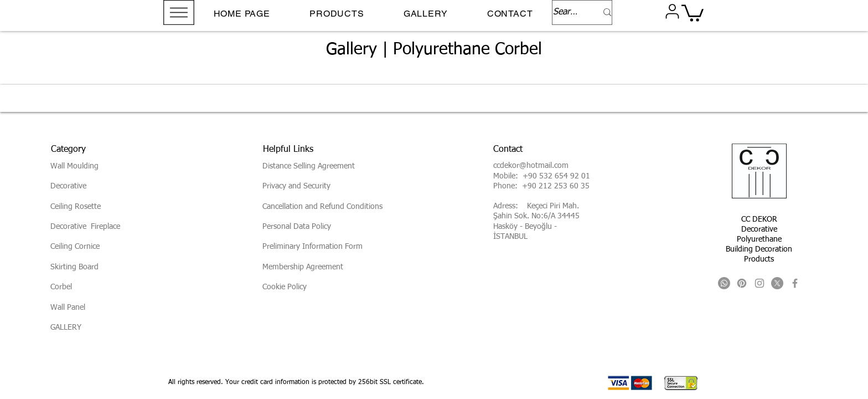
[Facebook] (795, 283)
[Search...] (567, 12)
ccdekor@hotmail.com (531, 166)
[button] (179, 12)
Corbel (61, 287)
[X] (777, 283)
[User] (672, 11)
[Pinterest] (742, 283)
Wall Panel (68, 308)
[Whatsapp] (724, 283)
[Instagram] (759, 283)
